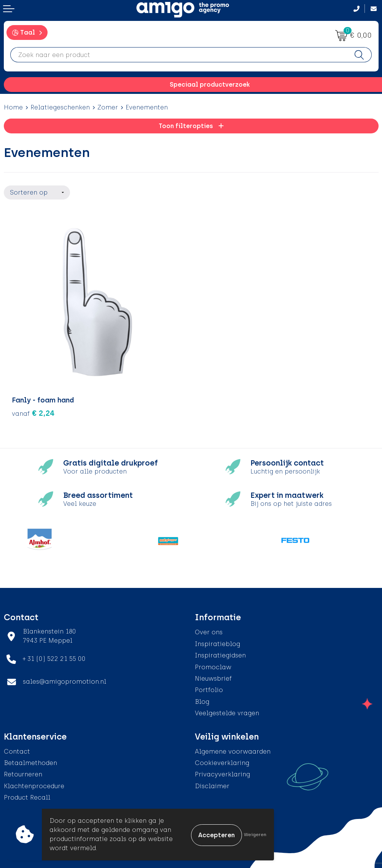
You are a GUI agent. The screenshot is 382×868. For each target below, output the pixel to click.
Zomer (108, 107)
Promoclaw (213, 666)
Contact (17, 751)
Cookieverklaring (222, 762)
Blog (202, 701)
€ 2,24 (33, 413)
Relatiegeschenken (60, 107)
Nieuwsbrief (213, 678)
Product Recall (27, 797)
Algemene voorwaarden (233, 751)
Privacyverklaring (222, 774)
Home (13, 107)
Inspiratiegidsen (220, 655)
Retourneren (23, 774)
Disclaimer (212, 785)
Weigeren (255, 835)
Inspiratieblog (217, 643)
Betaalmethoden (30, 762)
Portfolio (209, 690)
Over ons (209, 632)
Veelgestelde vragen (227, 712)
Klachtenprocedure (34, 785)
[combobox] (179, 55)
